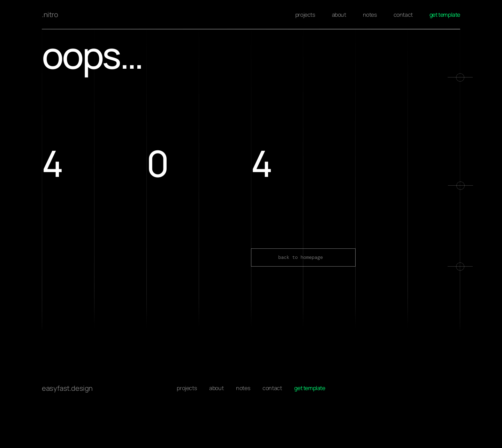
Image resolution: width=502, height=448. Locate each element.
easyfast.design (67, 387)
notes (370, 15)
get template (445, 15)
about (339, 15)
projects (305, 15)
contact (403, 15)
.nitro (50, 14)
